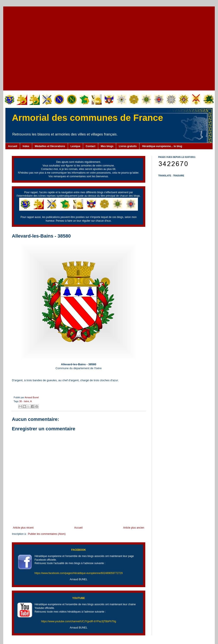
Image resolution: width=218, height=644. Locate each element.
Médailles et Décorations (50, 146)
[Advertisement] (40, 48)
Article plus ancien (134, 528)
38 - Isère (24, 401)
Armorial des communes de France (87, 118)
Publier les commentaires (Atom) (47, 534)
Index (26, 146)
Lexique (75, 146)
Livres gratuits (128, 146)
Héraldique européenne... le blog (162, 146)
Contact (91, 146)
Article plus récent (23, 528)
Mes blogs (107, 146)
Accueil (13, 146)
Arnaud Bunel (32, 397)
